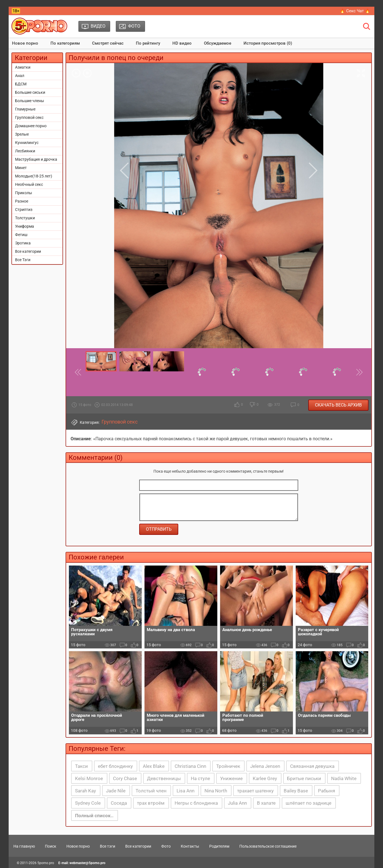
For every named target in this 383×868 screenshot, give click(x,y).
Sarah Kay (85, 791)
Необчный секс (29, 184)
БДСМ (21, 84)
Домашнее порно (31, 126)
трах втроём (151, 803)
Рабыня (327, 791)
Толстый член (151, 791)
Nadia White (344, 778)
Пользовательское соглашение (268, 846)
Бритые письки (304, 778)
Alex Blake (154, 766)
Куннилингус (27, 143)
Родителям (219, 846)
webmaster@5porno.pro (87, 863)
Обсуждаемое (218, 43)
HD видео (182, 43)
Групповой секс (29, 117)
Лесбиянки (25, 151)
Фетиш (21, 235)
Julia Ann (237, 803)
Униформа (25, 226)
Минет (21, 168)
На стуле (200, 778)
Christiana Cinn (190, 766)
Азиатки (23, 67)
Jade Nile (116, 791)
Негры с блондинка (196, 803)
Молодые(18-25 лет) (34, 176)
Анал (20, 76)
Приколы (24, 193)
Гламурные (25, 109)
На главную (24, 846)
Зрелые (22, 134)
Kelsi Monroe (89, 778)
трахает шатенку (255, 791)
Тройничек (228, 766)
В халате (266, 803)
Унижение (231, 778)
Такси (81, 766)
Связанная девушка (312, 766)
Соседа (119, 803)
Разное (22, 201)
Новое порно (25, 43)
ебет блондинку (115, 766)
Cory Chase (125, 778)
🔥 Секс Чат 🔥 (355, 11)
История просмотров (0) (268, 43)
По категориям (65, 43)
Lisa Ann (186, 791)
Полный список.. (94, 816)
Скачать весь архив (338, 405)
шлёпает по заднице (309, 803)
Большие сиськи (30, 92)
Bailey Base (296, 791)
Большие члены (30, 101)
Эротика (23, 243)
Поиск (51, 846)
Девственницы (164, 778)
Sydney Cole (88, 803)
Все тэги (108, 846)
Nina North (216, 791)
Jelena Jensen (265, 766)
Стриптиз (24, 210)
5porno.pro (46, 863)
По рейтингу (148, 43)
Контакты (190, 846)
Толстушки (25, 218)
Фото (166, 846)
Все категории (28, 251)
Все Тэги (23, 260)
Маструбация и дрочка (36, 159)
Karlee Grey (265, 778)
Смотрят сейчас (108, 43)
